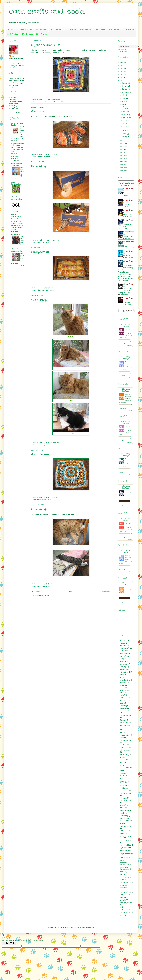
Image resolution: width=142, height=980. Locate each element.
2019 (122, 74)
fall (121, 732)
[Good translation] (5, 943)
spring (122, 700)
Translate (123, 51)
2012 (122, 153)
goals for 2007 (125, 768)
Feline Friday (39, 166)
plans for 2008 (125, 818)
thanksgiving (124, 857)
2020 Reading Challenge (125, 455)
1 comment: (56, 100)
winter (122, 738)
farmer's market (125, 728)
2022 (122, 65)
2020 (122, 71)
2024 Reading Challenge (125, 325)
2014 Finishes (42, 34)
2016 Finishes (13, 34)
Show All (22, 266)
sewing (122, 688)
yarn (121, 757)
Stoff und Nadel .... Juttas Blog (17, 165)
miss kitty (123, 685)
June (124, 98)
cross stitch (124, 725)
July (123, 95)
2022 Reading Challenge (125, 390)
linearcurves (75, 928)
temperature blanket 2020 (124, 868)
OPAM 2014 (124, 723)
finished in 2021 (125, 913)
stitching (123, 720)
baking (39, 290)
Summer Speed (16, 216)
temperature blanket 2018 (124, 864)
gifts (121, 675)
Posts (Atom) (45, 595)
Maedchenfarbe (17, 251)
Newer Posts (36, 592)
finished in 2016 (125, 740)
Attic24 (14, 214)
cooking (122, 661)
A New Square (40, 455)
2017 (122, 80)
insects (122, 776)
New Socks (38, 112)
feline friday (41, 242)
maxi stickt (15, 157)
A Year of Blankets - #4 (46, 45)
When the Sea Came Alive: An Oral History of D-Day (125, 288)
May (123, 101)
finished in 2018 (125, 801)
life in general (124, 654)
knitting (50, 157)
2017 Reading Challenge (125, 552)
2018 (122, 77)
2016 (122, 141)
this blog (123, 788)
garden (122, 651)
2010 (122, 159)
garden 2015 (124, 747)
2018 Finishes (114, 29)
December (126, 83)
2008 (122, 165)
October (125, 89)
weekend (123, 664)
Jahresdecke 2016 (126, 888)
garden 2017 (124, 831)
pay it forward (124, 848)
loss (121, 860)
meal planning (124, 810)
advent (122, 880)
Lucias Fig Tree (16, 222)
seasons (122, 669)
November (126, 86)
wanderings (124, 791)
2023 (122, 62)
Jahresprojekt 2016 (126, 903)
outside (122, 874)
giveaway (123, 786)
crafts (122, 703)
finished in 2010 (125, 715)
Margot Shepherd (129, 248)
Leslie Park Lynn (124, 197)
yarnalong (123, 745)
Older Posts (106, 592)
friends (122, 813)
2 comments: (56, 154)
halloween (123, 816)
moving (122, 885)
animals (122, 805)
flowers (122, 667)
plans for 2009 (125, 821)
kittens (122, 808)
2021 (122, 68)
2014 (122, 147)
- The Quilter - (16, 234)
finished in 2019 (125, 892)
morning (122, 760)
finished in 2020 (125, 794)
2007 (122, 168)
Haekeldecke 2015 (126, 826)
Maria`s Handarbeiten (16, 183)
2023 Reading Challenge (125, 358)
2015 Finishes (27, 34)
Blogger (91, 928)
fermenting (123, 872)
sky (121, 778)
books (122, 695)
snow (121, 763)
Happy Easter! (40, 252)
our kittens (123, 708)
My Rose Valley (16, 199)
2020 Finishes (85, 29)
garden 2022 (124, 910)
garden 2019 (124, 907)
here (33, 53)
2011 (122, 156)
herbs (122, 897)
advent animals (125, 850)
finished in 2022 (125, 845)
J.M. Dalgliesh (128, 207)
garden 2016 (124, 895)
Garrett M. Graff (124, 295)
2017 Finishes (129, 29)
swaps (122, 824)
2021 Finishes (71, 29)
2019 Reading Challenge (125, 487)
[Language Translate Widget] (129, 47)
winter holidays (125, 680)
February (125, 134)
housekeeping (125, 735)
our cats (48, 242)
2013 (122, 150)
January (125, 137)
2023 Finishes (41, 29)
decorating (123, 706)
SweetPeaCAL (124, 877)
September (126, 92)
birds (121, 770)
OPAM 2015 (124, 755)
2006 (122, 171)
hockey (122, 833)
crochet (51, 102)
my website (124, 915)
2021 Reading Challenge (125, 422)
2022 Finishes (56, 29)
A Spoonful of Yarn (18, 144)
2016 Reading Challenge (125, 584)
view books (130, 345)
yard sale (123, 900)
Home (10, 29)
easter (52, 290)
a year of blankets (42, 102)
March (124, 131)
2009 (122, 162)
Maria (13, 56)
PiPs (121, 765)
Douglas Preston (129, 304)
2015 (122, 144)
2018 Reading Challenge (125, 519)
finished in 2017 (59, 102)
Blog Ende (14, 158)
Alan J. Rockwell (124, 281)
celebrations (46, 290)
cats (121, 677)
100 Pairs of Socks (24, 29)
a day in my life (125, 798)
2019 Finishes (100, 29)
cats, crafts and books (47, 12)
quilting (122, 656)
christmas (123, 683)
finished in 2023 (125, 882)
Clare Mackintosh (129, 258)
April (124, 104)
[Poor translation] (13, 943)
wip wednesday (125, 711)
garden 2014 (124, 698)
